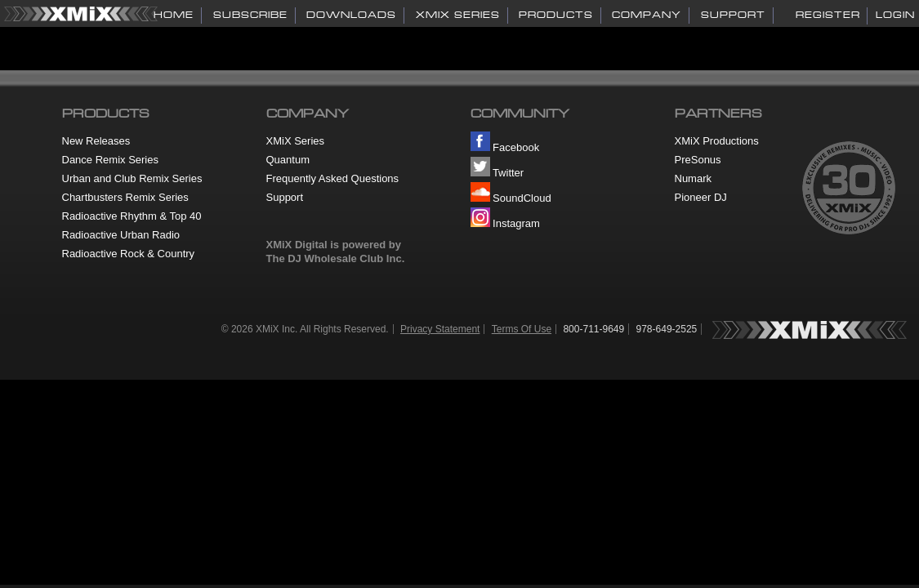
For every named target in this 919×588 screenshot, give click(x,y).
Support (285, 197)
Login (895, 15)
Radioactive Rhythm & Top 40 (132, 216)
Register (828, 15)
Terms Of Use (522, 329)
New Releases (96, 141)
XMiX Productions (717, 141)
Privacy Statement (440, 329)
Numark (694, 178)
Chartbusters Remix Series (125, 197)
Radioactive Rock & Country (129, 254)
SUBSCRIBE (250, 15)
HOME (174, 15)
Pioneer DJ (701, 197)
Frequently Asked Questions (333, 178)
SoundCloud (511, 198)
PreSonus (698, 160)
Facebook (505, 147)
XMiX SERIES (458, 15)
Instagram (505, 223)
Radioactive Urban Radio (121, 235)
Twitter (497, 173)
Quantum (288, 160)
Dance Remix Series (111, 160)
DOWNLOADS (351, 15)
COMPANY (647, 15)
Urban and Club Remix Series (132, 178)
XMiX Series (296, 141)
